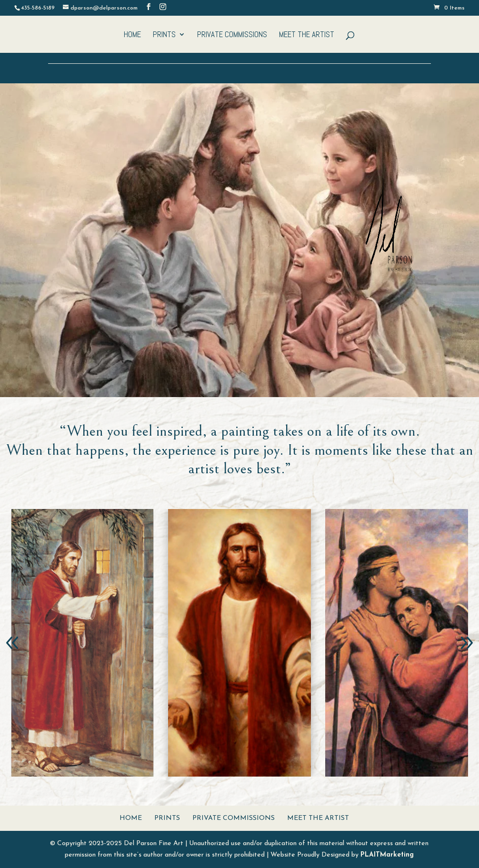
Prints (164, 35)
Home (132, 35)
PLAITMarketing (387, 855)
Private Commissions (232, 35)
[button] (13, 643)
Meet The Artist (307, 35)
